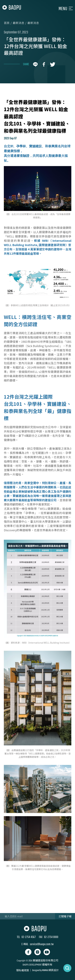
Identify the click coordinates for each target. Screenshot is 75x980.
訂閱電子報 (65, 916)
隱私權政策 (23, 970)
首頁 (7, 23)
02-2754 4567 (29, 937)
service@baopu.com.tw (42, 944)
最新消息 (19, 23)
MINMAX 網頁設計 (50, 970)
